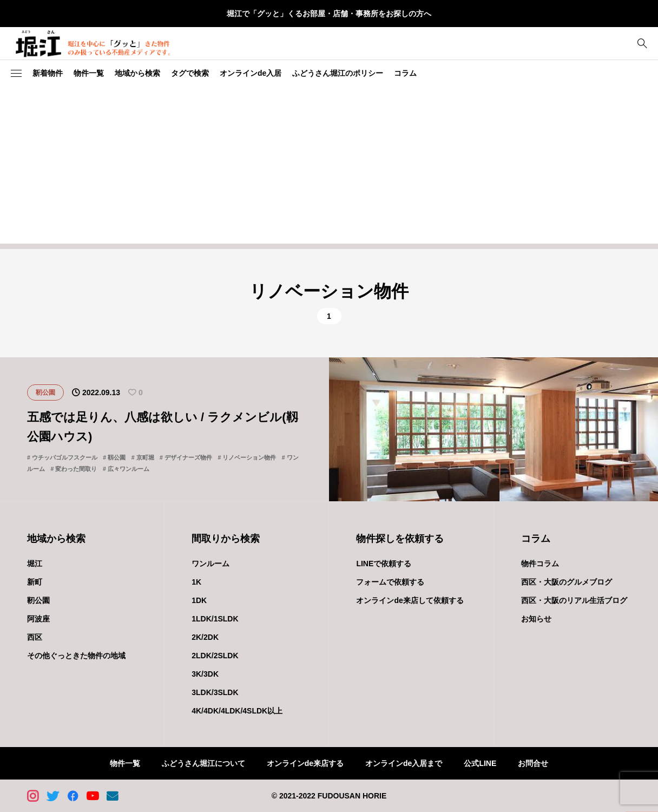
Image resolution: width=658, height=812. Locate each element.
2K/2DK (205, 637)
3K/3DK (205, 674)
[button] (16, 74)
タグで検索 (190, 73)
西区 (35, 637)
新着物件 (48, 73)
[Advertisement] (329, 168)
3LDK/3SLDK (215, 692)
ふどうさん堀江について (203, 763)
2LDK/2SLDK (215, 656)
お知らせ (536, 619)
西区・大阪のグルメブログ (567, 582)
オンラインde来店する (305, 763)
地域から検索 (137, 73)
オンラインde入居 (251, 73)
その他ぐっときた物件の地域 (76, 656)
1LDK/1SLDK (215, 619)
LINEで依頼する (384, 564)
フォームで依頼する (390, 582)
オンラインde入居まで (404, 763)
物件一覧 (89, 73)
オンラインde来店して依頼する (410, 600)
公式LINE (480, 763)
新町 (35, 582)
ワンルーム (210, 564)
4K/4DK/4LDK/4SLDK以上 (237, 711)
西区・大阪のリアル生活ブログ (574, 600)
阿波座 (38, 619)
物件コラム (540, 564)
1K (196, 582)
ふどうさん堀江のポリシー (338, 73)
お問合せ (533, 763)
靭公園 (38, 600)
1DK (199, 600)
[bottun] (642, 44)
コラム (405, 73)
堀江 (35, 564)
